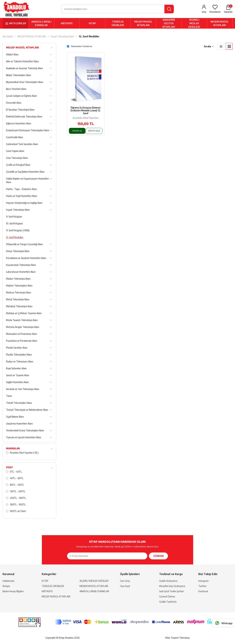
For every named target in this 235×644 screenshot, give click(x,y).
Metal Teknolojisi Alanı (18, 300)
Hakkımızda (8, 581)
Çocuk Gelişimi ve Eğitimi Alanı (21, 96)
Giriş (204, 12)
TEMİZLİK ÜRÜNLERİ (118, 24)
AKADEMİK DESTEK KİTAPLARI (169, 24)
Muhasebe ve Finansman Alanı (22, 334)
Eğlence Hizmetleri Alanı (19, 124)
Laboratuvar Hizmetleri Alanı (21, 272)
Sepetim (228, 9)
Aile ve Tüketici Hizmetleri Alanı (22, 62)
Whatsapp (227, 623)
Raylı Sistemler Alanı (16, 369)
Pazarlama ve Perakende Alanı (22, 341)
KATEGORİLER (18, 24)
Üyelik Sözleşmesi (168, 581)
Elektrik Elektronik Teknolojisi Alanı (24, 117)
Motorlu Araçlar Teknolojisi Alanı (23, 327)
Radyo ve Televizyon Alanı (20, 362)
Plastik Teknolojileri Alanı (19, 355)
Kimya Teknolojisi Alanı (18, 252)
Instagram (203, 581)
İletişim (6, 587)
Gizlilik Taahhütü (168, 602)
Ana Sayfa (8, 37)
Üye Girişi (125, 581)
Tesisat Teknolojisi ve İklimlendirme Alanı (27, 410)
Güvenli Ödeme (167, 597)
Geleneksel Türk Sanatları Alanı (22, 145)
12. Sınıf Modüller (89, 37)
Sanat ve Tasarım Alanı (18, 376)
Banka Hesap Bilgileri (13, 592)
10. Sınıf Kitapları (14, 224)
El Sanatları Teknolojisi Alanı (20, 110)
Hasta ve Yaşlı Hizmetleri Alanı (22, 196)
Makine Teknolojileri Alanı (19, 286)
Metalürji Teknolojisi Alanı (19, 307)
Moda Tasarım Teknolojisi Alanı (22, 321)
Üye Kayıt (125, 587)
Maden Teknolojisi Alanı (18, 279)
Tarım (9, 396)
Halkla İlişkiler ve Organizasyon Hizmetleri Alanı (27, 181)
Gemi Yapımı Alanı (15, 151)
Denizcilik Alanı (14, 103)
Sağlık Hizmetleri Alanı (17, 383)
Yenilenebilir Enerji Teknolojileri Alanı (25, 431)
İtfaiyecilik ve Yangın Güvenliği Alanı (24, 245)
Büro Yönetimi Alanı (16, 89)
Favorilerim (215, 12)
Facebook (203, 592)
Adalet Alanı (12, 55)
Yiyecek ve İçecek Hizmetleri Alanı (24, 438)
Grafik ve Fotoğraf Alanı (18, 165)
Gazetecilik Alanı (15, 138)
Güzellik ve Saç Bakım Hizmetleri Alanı (25, 172)
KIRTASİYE (67, 24)
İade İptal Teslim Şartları (172, 592)
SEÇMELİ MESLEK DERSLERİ (194, 24)
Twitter (202, 587)
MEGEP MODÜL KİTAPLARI (143, 24)
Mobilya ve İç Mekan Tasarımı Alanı (24, 314)
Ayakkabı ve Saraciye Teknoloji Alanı (24, 69)
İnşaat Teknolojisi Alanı (62, 37)
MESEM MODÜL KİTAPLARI (220, 24)
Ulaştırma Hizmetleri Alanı (19, 424)
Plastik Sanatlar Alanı (17, 348)
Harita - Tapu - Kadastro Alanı (21, 190)
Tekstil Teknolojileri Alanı (19, 403)
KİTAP (92, 24)
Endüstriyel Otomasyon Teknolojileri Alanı (28, 131)
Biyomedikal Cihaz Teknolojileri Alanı (25, 83)
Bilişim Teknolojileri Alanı (19, 76)
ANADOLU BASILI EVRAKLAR (41, 24)
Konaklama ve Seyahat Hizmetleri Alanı (26, 258)
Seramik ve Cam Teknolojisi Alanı (23, 390)
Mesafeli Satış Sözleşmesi (172, 587)
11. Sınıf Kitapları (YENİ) (18, 231)
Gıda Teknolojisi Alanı (17, 158)
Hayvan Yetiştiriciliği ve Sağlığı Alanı (24, 203)
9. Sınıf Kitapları (14, 217)
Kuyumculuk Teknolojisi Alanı (21, 265)
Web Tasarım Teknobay (177, 638)
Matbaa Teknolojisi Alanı (19, 293)
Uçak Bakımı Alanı (15, 417)
